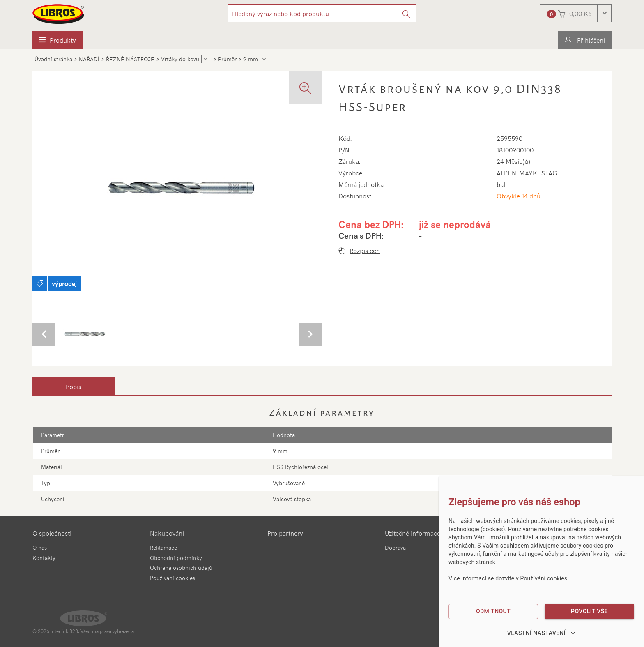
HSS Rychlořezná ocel (300, 467)
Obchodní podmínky (176, 558)
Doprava (395, 547)
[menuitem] (57, 40)
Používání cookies (172, 578)
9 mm (280, 451)
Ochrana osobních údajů (181, 568)
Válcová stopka (292, 499)
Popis (74, 386)
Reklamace (163, 547)
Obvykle (519, 196)
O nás (40, 547)
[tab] (74, 386)
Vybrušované (289, 483)
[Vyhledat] (406, 13)
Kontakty (44, 558)
